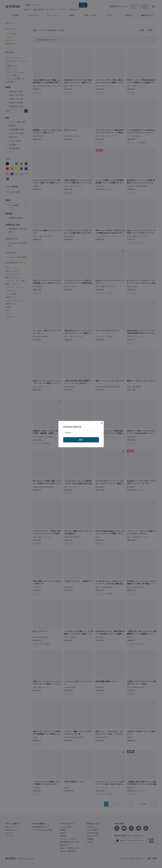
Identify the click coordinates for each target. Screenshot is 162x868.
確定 (81, 440)
